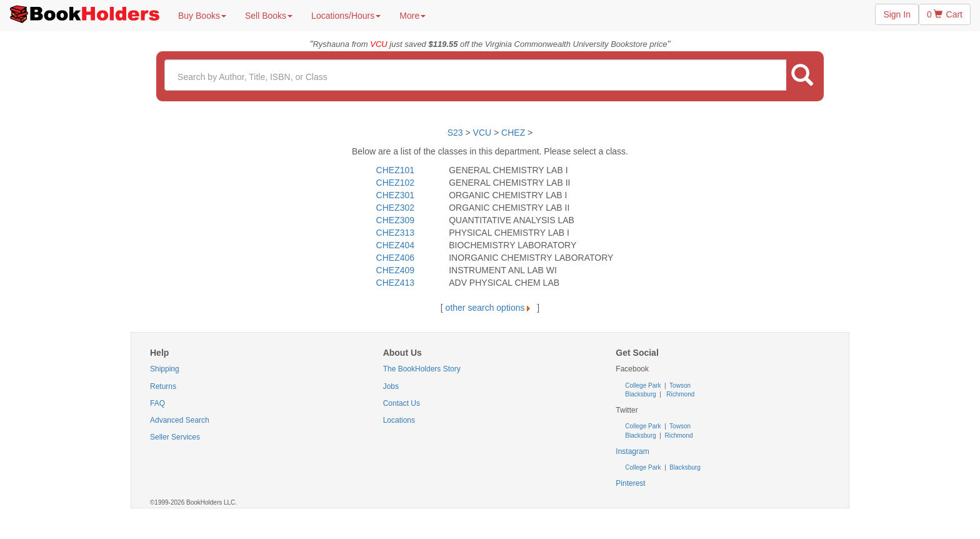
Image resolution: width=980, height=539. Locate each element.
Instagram (632, 451)
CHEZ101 (395, 170)
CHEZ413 (395, 283)
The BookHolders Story (422, 369)
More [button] (412, 16)
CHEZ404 (395, 245)
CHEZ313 (395, 233)
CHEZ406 (395, 258)
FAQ (157, 403)
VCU (483, 133)
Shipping (165, 369)
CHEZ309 (395, 220)
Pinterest (630, 483)
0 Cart (945, 14)
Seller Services (175, 437)
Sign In (897, 14)
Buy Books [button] (202, 16)
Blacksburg (640, 394)
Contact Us (402, 403)
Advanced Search (180, 420)
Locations (399, 420)
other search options (490, 308)
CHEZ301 (395, 195)
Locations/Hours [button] (346, 16)
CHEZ (513, 133)
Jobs (391, 386)
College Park (644, 385)
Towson (680, 385)
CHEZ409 (395, 270)
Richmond (680, 394)
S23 (455, 133)
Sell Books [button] (269, 16)
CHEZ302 (395, 208)
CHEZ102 (395, 183)
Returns (163, 386)
